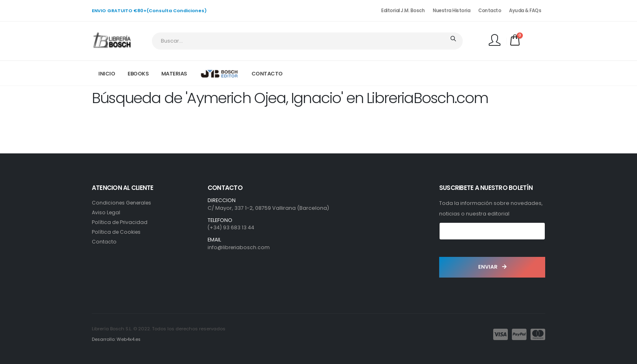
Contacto (490, 11)
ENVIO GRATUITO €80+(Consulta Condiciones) (149, 11)
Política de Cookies (117, 232)
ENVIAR (492, 267)
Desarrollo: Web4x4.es (117, 339)
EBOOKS (138, 74)
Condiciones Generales (123, 203)
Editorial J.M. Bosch (403, 11)
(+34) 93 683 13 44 (231, 227)
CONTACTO (267, 74)
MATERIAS (174, 74)
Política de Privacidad (120, 222)
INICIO (107, 74)
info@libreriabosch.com (239, 247)
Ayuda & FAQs (525, 11)
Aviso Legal (106, 212)
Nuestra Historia (451, 11)
